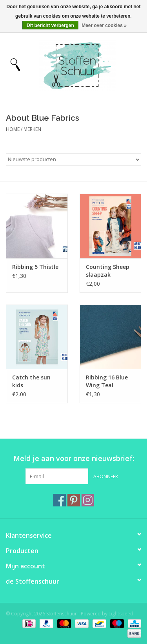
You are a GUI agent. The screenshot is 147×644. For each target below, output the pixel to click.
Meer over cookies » (104, 25)
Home (13, 129)
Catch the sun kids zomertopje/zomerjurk (37, 381)
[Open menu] (15, 64)
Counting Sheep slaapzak (108, 271)
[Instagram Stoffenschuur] (88, 500)
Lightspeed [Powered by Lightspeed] (121, 614)
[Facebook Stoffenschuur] (60, 500)
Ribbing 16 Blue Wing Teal (107, 381)
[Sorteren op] (73, 160)
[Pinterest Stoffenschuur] (74, 500)
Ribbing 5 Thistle (35, 267)
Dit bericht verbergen (50, 25)
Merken (32, 129)
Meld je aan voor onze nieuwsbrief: (74, 458)
